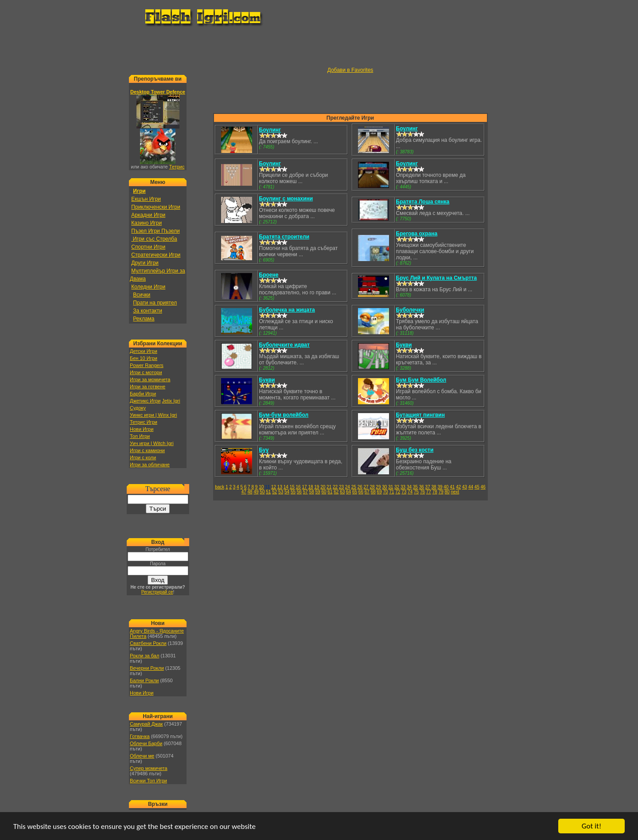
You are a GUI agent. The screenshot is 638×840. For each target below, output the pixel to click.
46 (483, 487)
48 (250, 492)
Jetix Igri (171, 401)
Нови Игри (142, 429)
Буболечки (410, 310)
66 (361, 492)
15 (292, 487)
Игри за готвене (148, 387)
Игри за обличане (150, 465)
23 (341, 487)
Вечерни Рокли (147, 668)
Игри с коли (143, 457)
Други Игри (145, 263)
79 (441, 492)
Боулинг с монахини (286, 199)
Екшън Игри (146, 199)
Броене (269, 275)
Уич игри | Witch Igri (152, 443)
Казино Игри (146, 223)
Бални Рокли (144, 680)
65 (355, 492)
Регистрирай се (157, 592)
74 (410, 492)
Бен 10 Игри (144, 358)
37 (428, 487)
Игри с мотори (146, 372)
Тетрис (177, 167)
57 (305, 492)
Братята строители (284, 237)
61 (330, 492)
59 (318, 492)
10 (261, 487)
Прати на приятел (155, 303)
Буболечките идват (284, 345)
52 (274, 492)
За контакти (148, 311)
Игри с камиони (147, 450)
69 (379, 492)
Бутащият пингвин (420, 415)
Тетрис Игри (144, 422)
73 (404, 492)
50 (262, 492)
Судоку (138, 408)
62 (336, 492)
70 (385, 492)
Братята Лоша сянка (423, 202)
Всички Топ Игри (148, 781)
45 (477, 487)
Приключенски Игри (156, 207)
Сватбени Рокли (148, 643)
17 (304, 487)
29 (378, 487)
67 (367, 492)
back (220, 487)
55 (293, 492)
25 (354, 487)
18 (310, 487)
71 (391, 492)
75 (416, 492)
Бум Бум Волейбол (421, 380)
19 (317, 487)
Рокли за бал (144, 656)
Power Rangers (147, 365)
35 (415, 487)
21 (329, 487)
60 (324, 492)
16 (298, 487)
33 (403, 487)
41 (452, 487)
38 (434, 487)
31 (391, 487)
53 (281, 492)
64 (348, 492)
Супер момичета (149, 768)
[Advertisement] (319, 47)
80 (447, 492)
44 (471, 487)
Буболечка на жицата (287, 310)
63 (342, 492)
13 (280, 487)
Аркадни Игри (148, 215)
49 (256, 492)
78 (435, 492)
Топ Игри (140, 436)
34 (409, 487)
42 (458, 487)
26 (360, 487)
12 (274, 487)
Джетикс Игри (145, 401)
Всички (142, 295)
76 (422, 492)
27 (366, 487)
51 (268, 492)
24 (348, 487)
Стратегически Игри (156, 255)
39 (440, 487)
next (455, 492)
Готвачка (140, 736)
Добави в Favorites (350, 70)
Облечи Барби (146, 743)
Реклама (144, 319)
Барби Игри (143, 394)
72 (398, 492)
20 (323, 487)
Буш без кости (415, 450)
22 (335, 487)
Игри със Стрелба (154, 239)
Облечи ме (142, 756)
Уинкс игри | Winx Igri (153, 415)
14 (286, 487)
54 (287, 492)
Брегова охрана (417, 234)
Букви (404, 345)
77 (429, 492)
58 (312, 492)
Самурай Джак (146, 724)
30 (384, 487)
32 (397, 487)
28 (372, 487)
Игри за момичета (150, 379)
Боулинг (270, 130)
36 (422, 487)
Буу (264, 450)
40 (446, 487)
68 (373, 492)
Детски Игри (144, 351)
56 (299, 492)
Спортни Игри (148, 247)
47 (244, 492)
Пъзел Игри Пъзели (155, 231)
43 (465, 487)
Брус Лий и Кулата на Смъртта (437, 278)
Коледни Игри (148, 287)
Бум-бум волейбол (284, 415)
